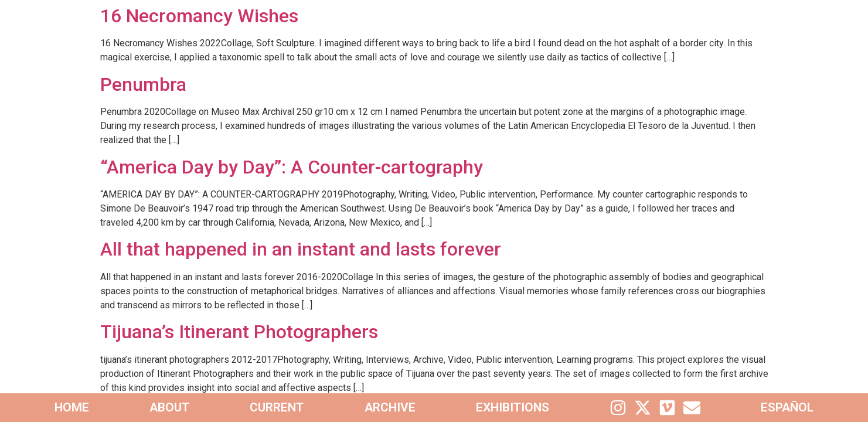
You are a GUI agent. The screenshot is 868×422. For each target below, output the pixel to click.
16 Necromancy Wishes (199, 16)
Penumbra (143, 84)
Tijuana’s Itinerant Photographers (239, 332)
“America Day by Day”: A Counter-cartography (292, 167)
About (169, 407)
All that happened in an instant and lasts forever (301, 249)
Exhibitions (513, 407)
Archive (390, 407)
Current (277, 407)
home (72, 407)
